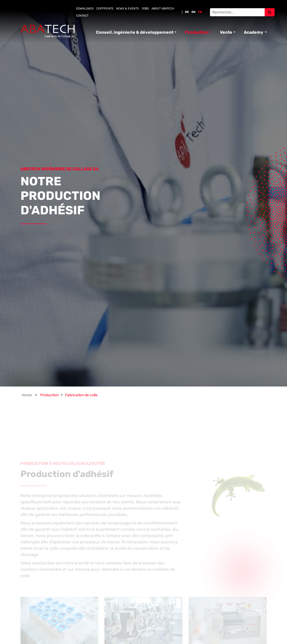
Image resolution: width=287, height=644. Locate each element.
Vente (226, 32)
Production (197, 32)
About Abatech (163, 9)
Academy (254, 32)
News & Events (127, 9)
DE (187, 12)
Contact (82, 16)
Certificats (105, 9)
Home (27, 395)
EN (193, 12)
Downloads (85, 9)
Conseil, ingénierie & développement (135, 32)
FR (200, 12)
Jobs (145, 9)
